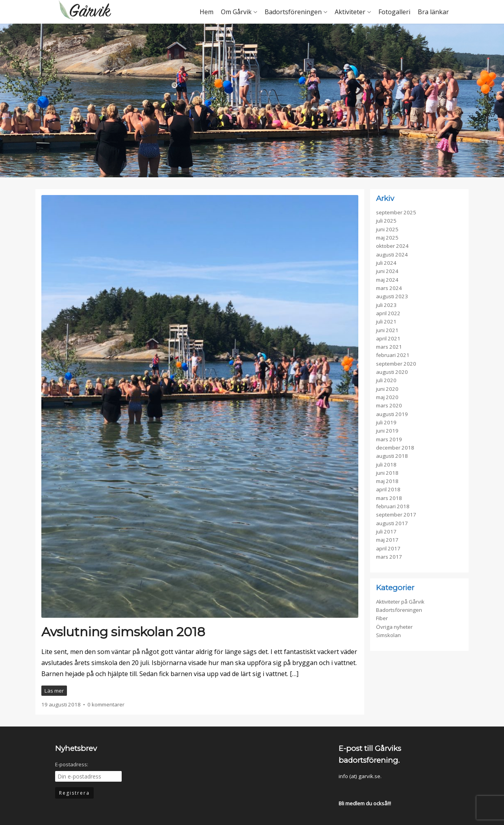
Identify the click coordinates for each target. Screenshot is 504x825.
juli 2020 (386, 380)
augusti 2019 (392, 414)
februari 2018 (393, 506)
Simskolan (388, 635)
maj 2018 (387, 481)
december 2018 (395, 448)
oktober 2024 (392, 246)
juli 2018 (386, 465)
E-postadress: (72, 764)
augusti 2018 (392, 456)
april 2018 (388, 489)
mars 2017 (389, 557)
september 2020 (396, 364)
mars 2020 (389, 405)
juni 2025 (387, 229)
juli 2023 (386, 305)
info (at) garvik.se (359, 776)
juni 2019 (387, 431)
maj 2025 (387, 238)
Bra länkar (433, 12)
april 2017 (388, 548)
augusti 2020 (392, 372)
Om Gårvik (236, 12)
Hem (207, 12)
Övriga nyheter (394, 627)
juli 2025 (386, 221)
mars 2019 (389, 439)
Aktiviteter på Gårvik (400, 602)
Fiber (382, 618)
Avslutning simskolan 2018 (123, 632)
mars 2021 (389, 347)
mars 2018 (389, 498)
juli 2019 (386, 422)
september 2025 (396, 212)
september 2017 (396, 515)
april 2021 (388, 338)
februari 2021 (393, 355)
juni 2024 (387, 271)
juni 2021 (387, 330)
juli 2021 (386, 321)
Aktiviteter (350, 12)
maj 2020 (387, 397)
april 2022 (388, 313)
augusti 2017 (392, 523)
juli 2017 (386, 531)
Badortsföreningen (293, 12)
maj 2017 (387, 540)
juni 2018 (387, 473)
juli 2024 (386, 263)
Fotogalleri (394, 12)
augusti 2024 (392, 255)
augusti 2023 (392, 296)
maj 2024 (387, 280)
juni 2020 (387, 389)
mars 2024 (389, 288)
